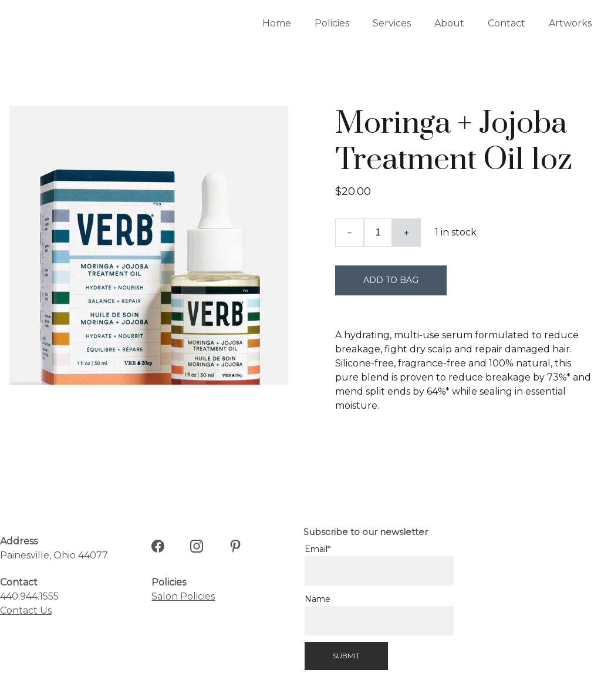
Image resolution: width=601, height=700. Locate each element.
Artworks (570, 23)
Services (392, 23)
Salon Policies (183, 596)
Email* (318, 549)
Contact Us (26, 610)
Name (318, 599)
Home (277, 23)
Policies (332, 23)
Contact (507, 23)
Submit (346, 656)
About (449, 23)
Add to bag (391, 280)
